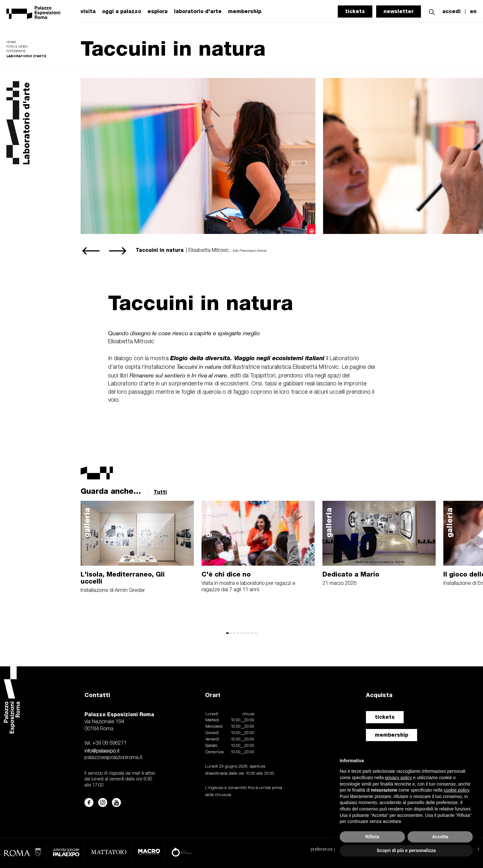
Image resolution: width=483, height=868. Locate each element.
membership (392, 735)
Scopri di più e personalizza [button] (406, 850)
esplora (158, 12)
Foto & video (17, 47)
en (473, 12)
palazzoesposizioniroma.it (113, 758)
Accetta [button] (440, 837)
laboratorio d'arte (198, 12)
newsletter (399, 11)
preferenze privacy (329, 850)
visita (88, 12)
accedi (451, 12)
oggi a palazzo (122, 12)
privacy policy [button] (399, 778)
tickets (355, 11)
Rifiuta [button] (372, 837)
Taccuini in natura (201, 303)
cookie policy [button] (456, 790)
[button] (432, 11)
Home (11, 42)
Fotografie (16, 51)
